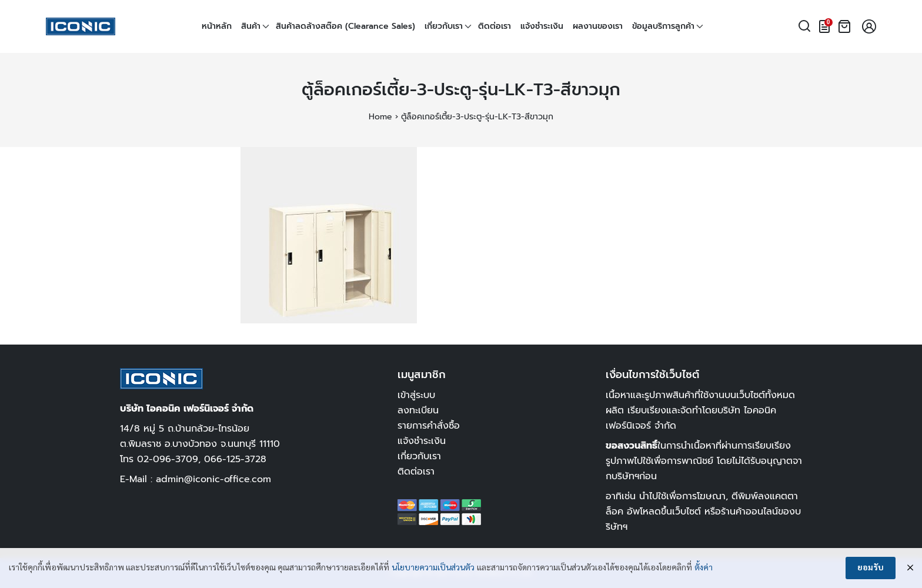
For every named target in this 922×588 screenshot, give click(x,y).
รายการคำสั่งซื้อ (429, 425)
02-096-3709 (168, 459)
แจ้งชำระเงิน (542, 26)
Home (380, 116)
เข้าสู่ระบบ (416, 395)
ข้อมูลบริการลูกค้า (663, 26)
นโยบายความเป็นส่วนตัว (433, 568)
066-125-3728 (235, 459)
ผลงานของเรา (598, 26)
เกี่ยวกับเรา (444, 26)
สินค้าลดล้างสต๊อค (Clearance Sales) (345, 26)
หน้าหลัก (217, 26)
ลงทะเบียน (418, 410)
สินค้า (251, 26)
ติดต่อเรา (495, 26)
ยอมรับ (871, 568)
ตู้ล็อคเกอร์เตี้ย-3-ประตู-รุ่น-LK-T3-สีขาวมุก (461, 90)
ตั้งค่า (704, 568)
